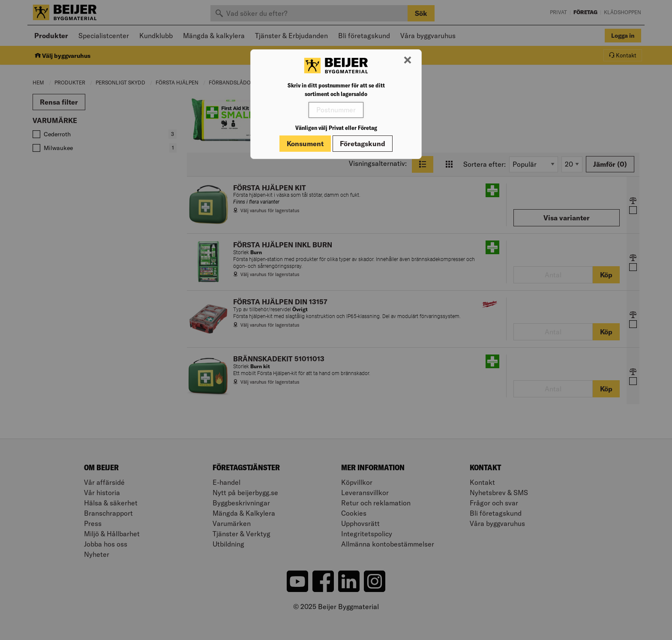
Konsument (305, 144)
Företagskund (363, 144)
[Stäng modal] (408, 60)
